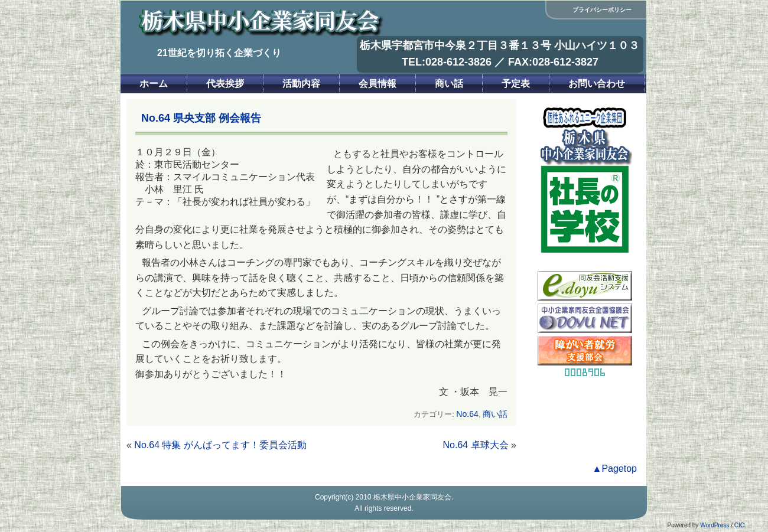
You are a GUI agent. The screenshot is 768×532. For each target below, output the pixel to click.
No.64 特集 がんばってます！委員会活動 (220, 445)
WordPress (715, 525)
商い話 (449, 84)
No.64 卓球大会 (476, 445)
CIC (739, 525)
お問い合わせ (597, 84)
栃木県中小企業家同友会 (412, 497)
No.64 (467, 414)
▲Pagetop (615, 469)
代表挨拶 (225, 84)
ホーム (154, 84)
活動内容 (301, 84)
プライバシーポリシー (602, 10)
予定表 (516, 84)
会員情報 (378, 84)
